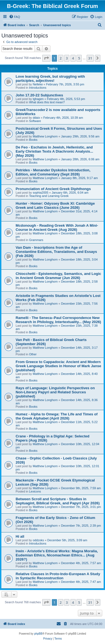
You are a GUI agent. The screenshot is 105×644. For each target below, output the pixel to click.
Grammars (36, 240)
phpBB (38, 634)
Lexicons (35, 491)
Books (33, 140)
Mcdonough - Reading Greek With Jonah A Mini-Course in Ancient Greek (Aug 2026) (57, 228)
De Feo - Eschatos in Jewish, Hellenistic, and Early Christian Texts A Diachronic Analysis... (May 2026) (54, 151)
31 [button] (90, 58)
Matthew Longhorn (45, 136)
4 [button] (73, 58)
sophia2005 (40, 193)
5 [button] (79, 58)
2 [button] (61, 58)
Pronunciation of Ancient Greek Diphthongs (53, 189)
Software (35, 121)
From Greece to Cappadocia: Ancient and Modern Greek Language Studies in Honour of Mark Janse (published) (58, 366)
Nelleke (38, 84)
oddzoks (38, 540)
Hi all (20, 536)
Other (33, 354)
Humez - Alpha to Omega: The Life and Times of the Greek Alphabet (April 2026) (57, 416)
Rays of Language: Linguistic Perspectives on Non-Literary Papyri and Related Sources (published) (55, 392)
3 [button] (67, 58)
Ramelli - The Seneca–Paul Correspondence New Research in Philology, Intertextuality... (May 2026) (58, 320)
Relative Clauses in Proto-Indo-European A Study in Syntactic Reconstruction (58, 576)
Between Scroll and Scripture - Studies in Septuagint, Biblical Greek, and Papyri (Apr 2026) (58, 501)
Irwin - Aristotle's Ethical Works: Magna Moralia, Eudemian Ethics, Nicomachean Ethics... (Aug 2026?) (57, 555)
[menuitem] (15, 17)
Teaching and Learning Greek (49, 196)
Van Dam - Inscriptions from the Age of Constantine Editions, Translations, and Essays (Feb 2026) (56, 252)
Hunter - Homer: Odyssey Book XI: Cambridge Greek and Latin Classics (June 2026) (55, 205)
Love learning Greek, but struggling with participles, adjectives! (50, 79)
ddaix (36, 118)
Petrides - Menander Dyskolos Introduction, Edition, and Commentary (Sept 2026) (53, 172)
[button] (46, 58)
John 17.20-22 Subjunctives (39, 95)
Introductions (38, 88)
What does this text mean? (47, 102)
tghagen (38, 99)
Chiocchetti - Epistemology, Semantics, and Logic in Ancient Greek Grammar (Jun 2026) (58, 276)
